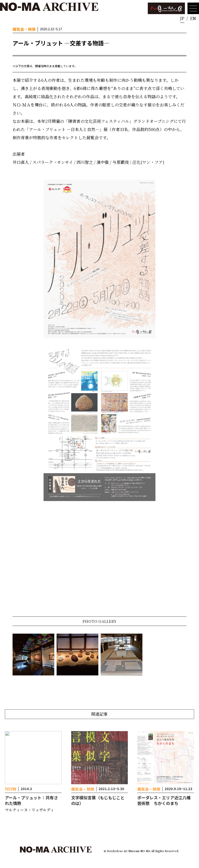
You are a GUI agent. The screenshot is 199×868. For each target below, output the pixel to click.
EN (193, 18)
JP (182, 18)
